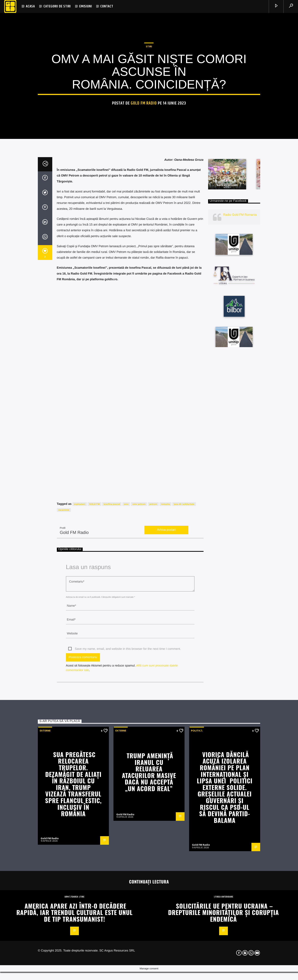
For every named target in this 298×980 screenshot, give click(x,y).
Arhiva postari (166, 707)
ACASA (30, 6)
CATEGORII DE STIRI (57, 6)
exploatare (80, 681)
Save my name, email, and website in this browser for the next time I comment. (128, 826)
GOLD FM (94, 681)
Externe (45, 908)
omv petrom (139, 681)
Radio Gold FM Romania (240, 392)
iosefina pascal (112, 681)
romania (165, 681)
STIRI (149, 127)
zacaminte (64, 687)
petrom (153, 681)
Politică (197, 908)
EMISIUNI (86, 6)
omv (126, 681)
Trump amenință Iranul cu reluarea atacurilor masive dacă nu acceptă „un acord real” (149, 949)
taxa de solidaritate (184, 681)
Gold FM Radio (144, 184)
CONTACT (107, 6)
